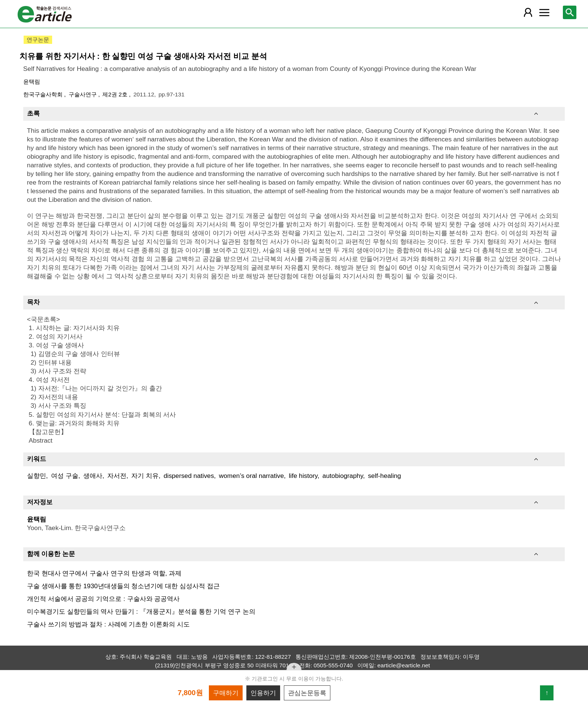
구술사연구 (83, 94)
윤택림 (32, 82)
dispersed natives (189, 476)
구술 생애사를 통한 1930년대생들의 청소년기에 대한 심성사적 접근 (123, 586)
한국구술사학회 (44, 94)
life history (303, 476)
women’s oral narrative (251, 476)
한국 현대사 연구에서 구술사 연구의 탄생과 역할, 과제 (104, 573)
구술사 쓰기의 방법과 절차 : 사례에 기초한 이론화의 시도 (108, 624)
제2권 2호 (116, 94)
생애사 (93, 476)
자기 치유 (145, 476)
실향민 (37, 476)
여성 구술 (65, 476)
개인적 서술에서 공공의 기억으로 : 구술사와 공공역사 (103, 599)
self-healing (384, 476)
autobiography (343, 476)
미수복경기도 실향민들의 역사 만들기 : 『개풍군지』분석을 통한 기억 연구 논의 (141, 611)
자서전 (117, 476)
